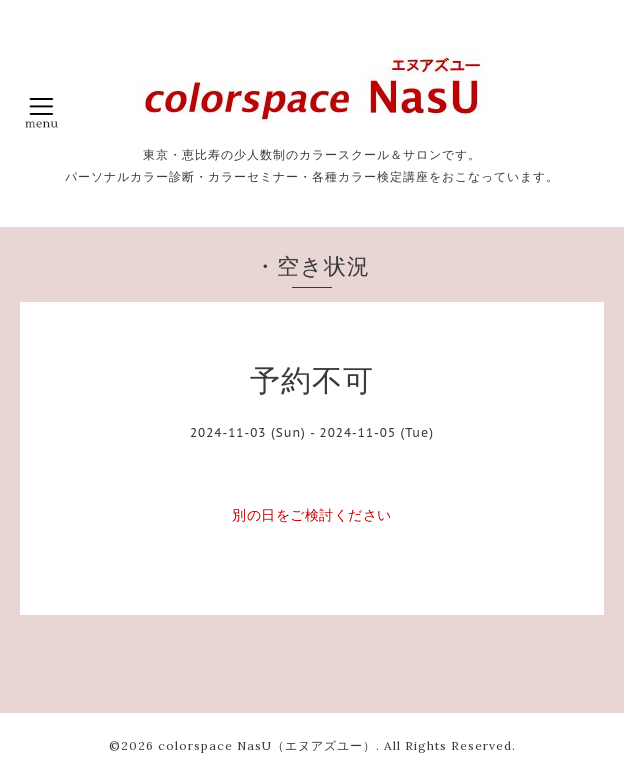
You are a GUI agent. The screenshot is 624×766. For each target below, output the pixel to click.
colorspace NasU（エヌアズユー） (267, 745)
